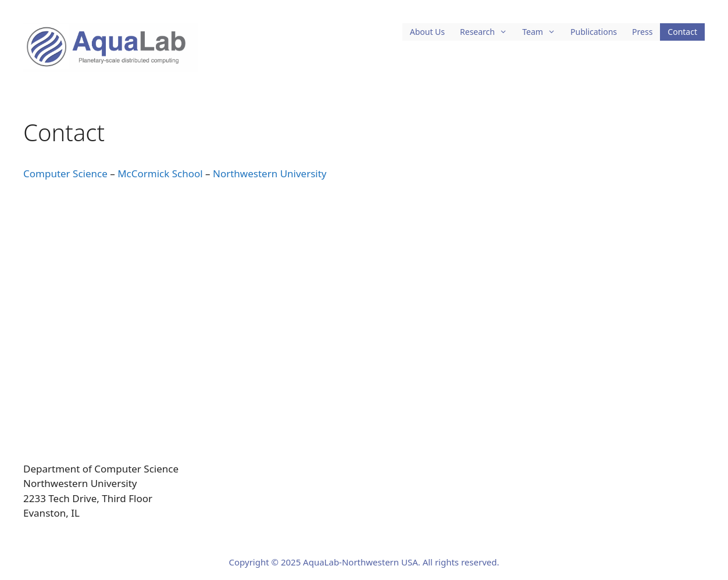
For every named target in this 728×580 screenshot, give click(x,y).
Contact (682, 32)
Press (642, 32)
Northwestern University (270, 173)
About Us (427, 32)
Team (543, 32)
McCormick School (160, 173)
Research (487, 32)
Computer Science (65, 173)
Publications (594, 32)
